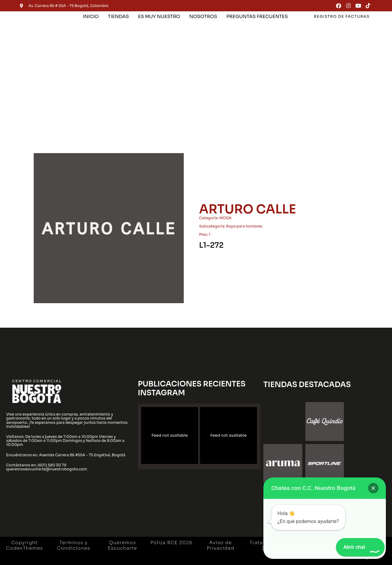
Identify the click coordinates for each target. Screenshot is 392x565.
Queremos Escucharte (122, 545)
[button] (373, 488)
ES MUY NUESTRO (159, 16)
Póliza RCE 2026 (171, 542)
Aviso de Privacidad (221, 545)
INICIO (91, 16)
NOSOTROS (203, 16)
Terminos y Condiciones (74, 545)
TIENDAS (118, 16)
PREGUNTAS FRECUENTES (257, 16)
